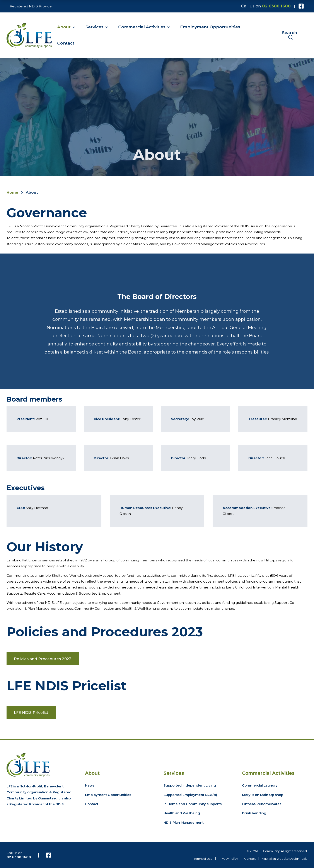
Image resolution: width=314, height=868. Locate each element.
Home (12, 192)
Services (94, 27)
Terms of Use (203, 859)
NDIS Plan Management (184, 822)
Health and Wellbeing (182, 813)
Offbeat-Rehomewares (262, 804)
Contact (66, 43)
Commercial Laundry (260, 785)
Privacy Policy (228, 859)
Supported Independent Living (190, 785)
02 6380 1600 (276, 6)
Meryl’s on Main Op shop (263, 795)
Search (289, 35)
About (64, 27)
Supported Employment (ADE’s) (190, 795)
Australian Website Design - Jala (285, 859)
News (90, 785)
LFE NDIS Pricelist (31, 712)
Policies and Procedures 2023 (43, 659)
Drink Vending (254, 813)
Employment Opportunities (210, 27)
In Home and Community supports (193, 804)
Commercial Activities (142, 27)
